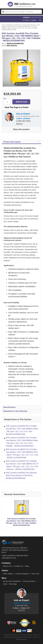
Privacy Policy (29, 581)
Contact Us (18, 566)
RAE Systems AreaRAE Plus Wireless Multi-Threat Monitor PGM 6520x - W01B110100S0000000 (21, 475)
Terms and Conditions (12, 581)
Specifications (9, 407)
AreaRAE (9, 25)
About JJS (7, 566)
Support (33, 20)
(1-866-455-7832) (35, 17)
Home (4, 25)
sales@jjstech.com (9, 558)
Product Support (22, 574)
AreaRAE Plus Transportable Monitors (24, 25)
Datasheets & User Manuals (15, 411)
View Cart (35, 574)
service (26, 20)
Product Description (21, 142)
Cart (39, 20)
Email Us (19, 124)
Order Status (8, 574)
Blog (27, 566)
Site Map (13, 584)
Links (5, 584)
